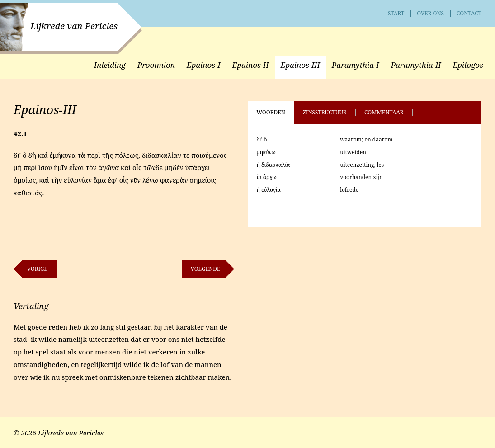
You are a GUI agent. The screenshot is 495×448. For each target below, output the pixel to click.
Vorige (37, 269)
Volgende (206, 269)
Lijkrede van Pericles (74, 26)
